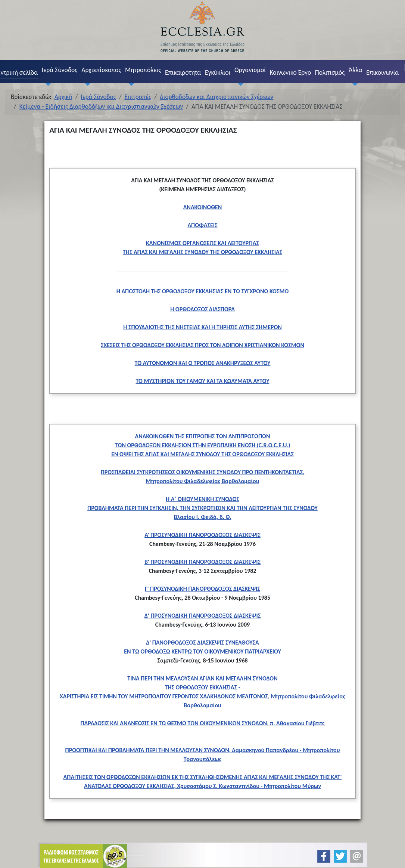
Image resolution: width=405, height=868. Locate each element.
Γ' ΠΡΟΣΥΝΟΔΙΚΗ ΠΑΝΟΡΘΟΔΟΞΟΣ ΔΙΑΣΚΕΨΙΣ (202, 589)
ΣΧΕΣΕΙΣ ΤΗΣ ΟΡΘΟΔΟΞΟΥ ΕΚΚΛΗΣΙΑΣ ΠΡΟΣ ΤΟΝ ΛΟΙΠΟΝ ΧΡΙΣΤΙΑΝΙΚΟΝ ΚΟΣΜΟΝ (202, 345)
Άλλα (355, 70)
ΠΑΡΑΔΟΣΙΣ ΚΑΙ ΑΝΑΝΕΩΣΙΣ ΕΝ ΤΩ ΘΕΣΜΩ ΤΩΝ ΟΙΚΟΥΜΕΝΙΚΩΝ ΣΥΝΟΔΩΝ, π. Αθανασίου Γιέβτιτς (202, 723)
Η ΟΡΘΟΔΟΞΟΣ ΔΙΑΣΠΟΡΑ (202, 309)
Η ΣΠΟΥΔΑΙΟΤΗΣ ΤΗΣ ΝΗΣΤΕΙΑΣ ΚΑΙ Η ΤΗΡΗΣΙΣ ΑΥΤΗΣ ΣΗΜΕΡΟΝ (202, 327)
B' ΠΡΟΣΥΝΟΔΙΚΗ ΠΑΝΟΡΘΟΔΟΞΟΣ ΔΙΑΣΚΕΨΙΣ (202, 562)
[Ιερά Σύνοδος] (46, 84)
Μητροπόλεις (143, 70)
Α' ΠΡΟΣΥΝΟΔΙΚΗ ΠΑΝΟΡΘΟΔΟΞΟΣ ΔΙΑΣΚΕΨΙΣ (202, 535)
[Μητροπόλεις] (130, 84)
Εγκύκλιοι (218, 72)
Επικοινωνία (382, 72)
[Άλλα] (353, 84)
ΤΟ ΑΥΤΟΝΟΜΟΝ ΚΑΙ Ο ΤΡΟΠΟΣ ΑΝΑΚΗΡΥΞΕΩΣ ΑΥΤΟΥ (203, 363)
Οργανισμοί (250, 70)
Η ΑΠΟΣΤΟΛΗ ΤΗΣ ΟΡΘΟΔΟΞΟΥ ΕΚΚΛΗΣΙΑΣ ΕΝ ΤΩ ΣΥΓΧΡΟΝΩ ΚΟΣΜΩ (203, 291)
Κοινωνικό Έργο (290, 72)
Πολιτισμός (330, 72)
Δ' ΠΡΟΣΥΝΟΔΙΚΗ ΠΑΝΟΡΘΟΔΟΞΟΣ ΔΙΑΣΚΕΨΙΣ (202, 616)
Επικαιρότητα (183, 72)
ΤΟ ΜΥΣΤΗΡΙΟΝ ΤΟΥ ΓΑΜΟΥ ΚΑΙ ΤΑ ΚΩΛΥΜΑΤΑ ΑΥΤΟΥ (203, 381)
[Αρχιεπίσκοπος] (86, 84)
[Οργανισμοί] (239, 84)
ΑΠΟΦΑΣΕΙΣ (202, 225)
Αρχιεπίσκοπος (101, 70)
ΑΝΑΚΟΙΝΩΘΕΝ (203, 207)
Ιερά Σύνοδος (60, 70)
